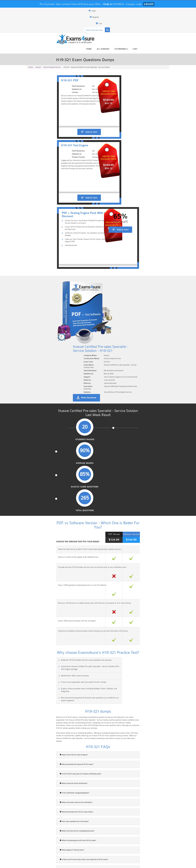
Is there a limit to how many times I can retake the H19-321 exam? (53, 564)
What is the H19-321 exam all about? (42, 460)
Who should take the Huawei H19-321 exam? (45, 469)
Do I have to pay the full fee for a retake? (44, 574)
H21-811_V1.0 (34, 681)
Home (120, 20)
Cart (166, 20)
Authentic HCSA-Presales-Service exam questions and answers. (57, 383)
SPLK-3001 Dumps (134, 853)
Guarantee (52, 864)
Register (140, 11)
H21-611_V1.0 (34, 663)
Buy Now (159, 630)
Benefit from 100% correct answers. (45, 394)
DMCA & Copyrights (99, 864)
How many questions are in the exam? (43, 526)
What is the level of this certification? (42, 488)
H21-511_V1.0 (34, 655)
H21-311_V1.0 (34, 637)
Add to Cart (64, 95)
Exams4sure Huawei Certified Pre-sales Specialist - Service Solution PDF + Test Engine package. (136, 385)
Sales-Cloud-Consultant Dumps (86, 850)
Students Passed (43, 259)
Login (153, 11)
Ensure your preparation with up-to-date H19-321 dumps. (127, 394)
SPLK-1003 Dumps (110, 853)
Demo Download (109, 207)
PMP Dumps (39, 849)
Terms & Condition (67, 864)
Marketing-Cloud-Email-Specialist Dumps (157, 850)
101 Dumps (62, 849)
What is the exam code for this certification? (45, 507)
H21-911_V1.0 (34, 689)
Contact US (83, 864)
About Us (40, 864)
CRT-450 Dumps (134, 849)
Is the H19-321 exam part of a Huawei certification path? (49, 479)
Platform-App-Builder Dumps (39, 854)
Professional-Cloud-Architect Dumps (110, 850)
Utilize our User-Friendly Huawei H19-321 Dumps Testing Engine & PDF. (65, 130)
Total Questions (153, 259)
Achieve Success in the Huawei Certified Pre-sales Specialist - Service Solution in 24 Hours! (73, 118)
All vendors (134, 20)
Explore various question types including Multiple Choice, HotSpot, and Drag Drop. (61, 406)
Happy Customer (97, 831)
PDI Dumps (62, 853)
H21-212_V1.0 (34, 629)
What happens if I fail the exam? (41, 555)
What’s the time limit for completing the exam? (46, 536)
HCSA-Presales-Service (52, 43)
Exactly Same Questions (116, 259)
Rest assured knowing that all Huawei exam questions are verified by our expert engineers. (136, 406)
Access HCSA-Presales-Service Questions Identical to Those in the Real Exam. (68, 122)
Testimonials (152, 20)
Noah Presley (97, 827)
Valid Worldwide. (43, 134)
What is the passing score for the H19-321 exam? (47, 545)
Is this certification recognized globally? (43, 498)
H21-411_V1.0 (34, 646)
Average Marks (80, 259)
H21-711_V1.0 (34, 672)
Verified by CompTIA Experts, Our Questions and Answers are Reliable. (65, 126)
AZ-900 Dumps (86, 853)
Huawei (38, 43)
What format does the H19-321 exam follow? (45, 517)
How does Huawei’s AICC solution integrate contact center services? (53, 583)
